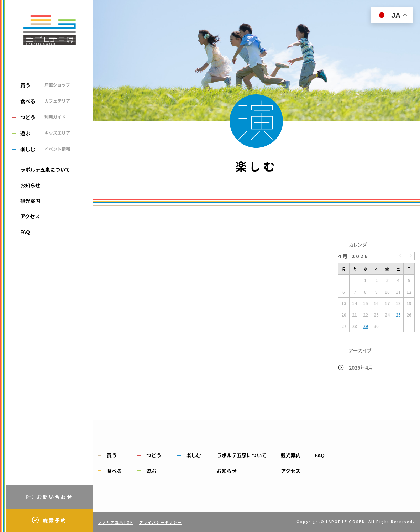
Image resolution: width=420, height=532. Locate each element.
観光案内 (30, 201)
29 (366, 326)
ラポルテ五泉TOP (116, 522)
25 (398, 315)
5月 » (411, 256)
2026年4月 (361, 367)
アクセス (30, 216)
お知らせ (30, 185)
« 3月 (400, 256)
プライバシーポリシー (161, 522)
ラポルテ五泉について (45, 169)
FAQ (25, 232)
